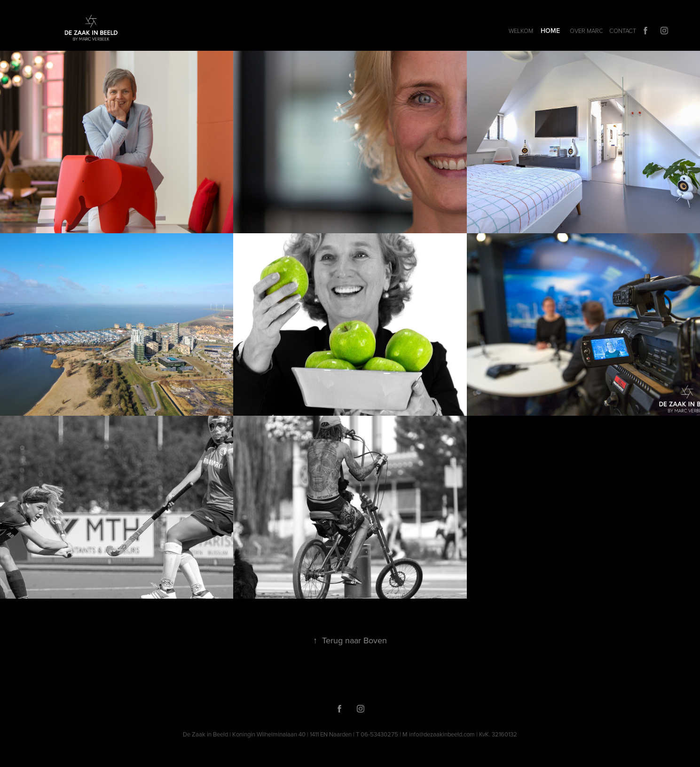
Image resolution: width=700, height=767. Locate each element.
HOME (550, 31)
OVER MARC (586, 31)
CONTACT (623, 31)
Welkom (521, 31)
